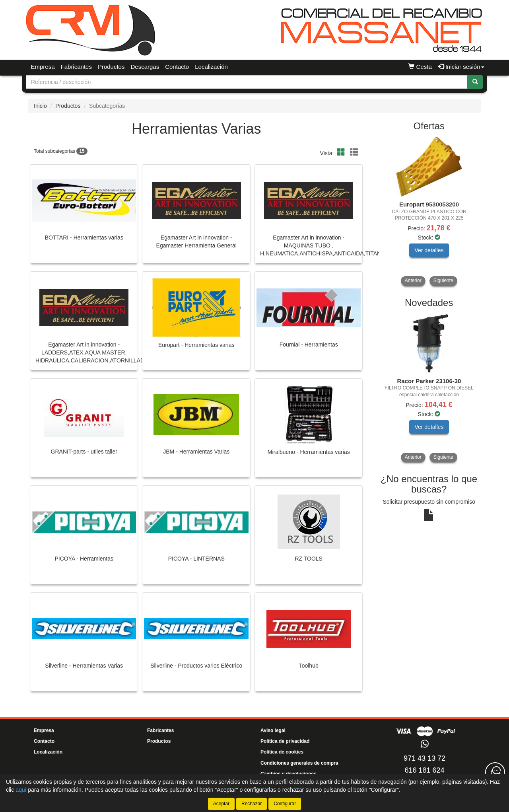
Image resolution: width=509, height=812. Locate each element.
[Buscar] (475, 82)
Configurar (285, 804)
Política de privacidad (285, 741)
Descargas (145, 67)
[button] (342, 152)
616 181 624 (424, 770)
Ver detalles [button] (429, 250)
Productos (111, 67)
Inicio (40, 106)
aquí (21, 790)
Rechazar (252, 804)
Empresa (43, 67)
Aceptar (221, 804)
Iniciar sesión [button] (461, 67)
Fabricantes (76, 67)
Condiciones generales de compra (299, 763)
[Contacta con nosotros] (495, 772)
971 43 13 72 (424, 758)
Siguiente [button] (443, 280)
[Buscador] (247, 82)
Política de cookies (282, 752)
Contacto (177, 67)
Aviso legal (273, 730)
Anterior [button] (413, 280)
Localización (211, 67)
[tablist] (429, 211)
